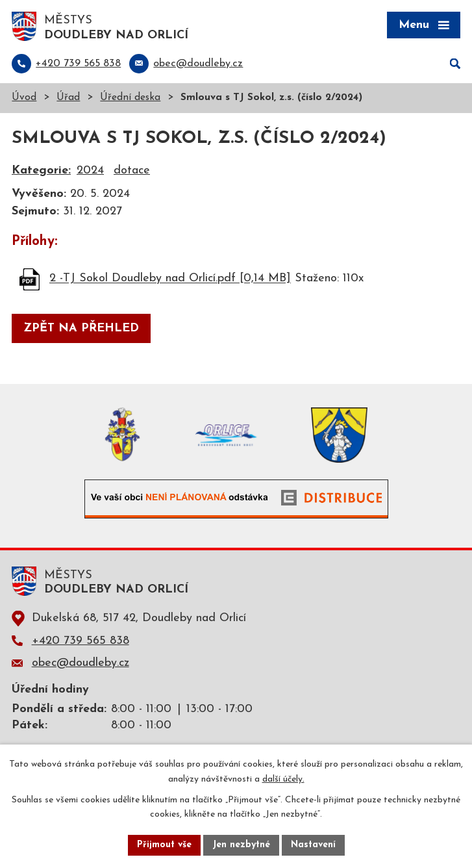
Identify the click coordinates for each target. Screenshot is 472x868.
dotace (132, 171)
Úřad (68, 98)
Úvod (24, 98)
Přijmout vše (164, 845)
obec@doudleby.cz (81, 663)
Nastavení (313, 845)
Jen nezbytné (241, 845)
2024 (90, 171)
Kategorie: (41, 171)
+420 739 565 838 (81, 641)
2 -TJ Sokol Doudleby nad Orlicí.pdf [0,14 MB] (170, 279)
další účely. (283, 779)
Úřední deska (130, 98)
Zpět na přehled (81, 328)
